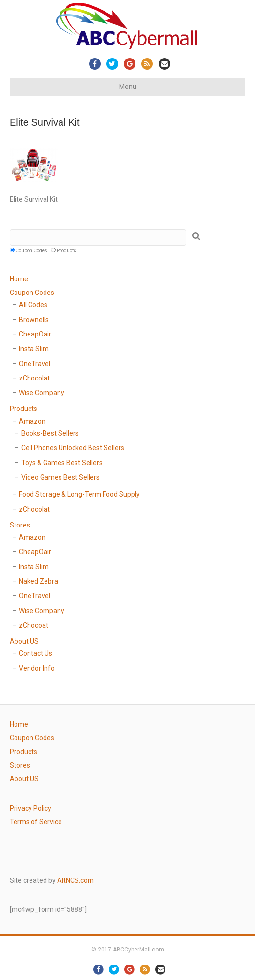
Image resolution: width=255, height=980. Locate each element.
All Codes (33, 305)
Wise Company (42, 393)
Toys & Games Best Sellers (62, 463)
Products (23, 409)
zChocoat (34, 625)
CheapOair (35, 334)
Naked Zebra (38, 581)
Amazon (32, 421)
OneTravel (35, 364)
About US (24, 641)
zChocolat (34, 378)
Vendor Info (37, 668)
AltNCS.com (75, 880)
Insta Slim (34, 349)
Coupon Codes (32, 293)
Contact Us (36, 653)
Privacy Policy (30, 808)
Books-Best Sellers (50, 433)
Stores (20, 525)
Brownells (34, 320)
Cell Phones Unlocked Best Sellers (73, 448)
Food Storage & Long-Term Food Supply (79, 494)
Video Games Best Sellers (60, 477)
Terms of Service (36, 822)
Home (19, 279)
